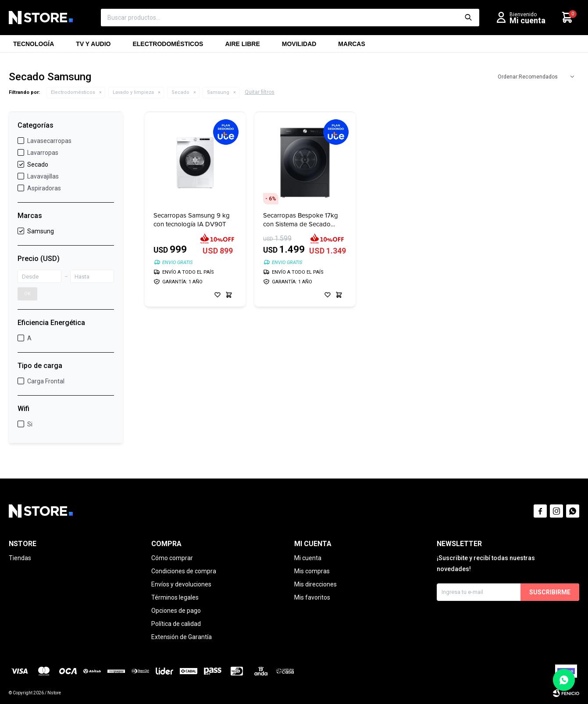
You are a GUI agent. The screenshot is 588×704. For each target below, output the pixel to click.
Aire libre (242, 46)
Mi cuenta (308, 558)
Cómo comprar (172, 558)
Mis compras (312, 571)
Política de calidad (176, 624)
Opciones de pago (176, 611)
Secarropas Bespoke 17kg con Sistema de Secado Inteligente (301, 220)
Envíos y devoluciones (181, 584)
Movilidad (299, 46)
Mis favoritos (312, 597)
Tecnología (34, 46)
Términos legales (175, 597)
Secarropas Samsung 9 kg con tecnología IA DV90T (192, 220)
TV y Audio (93, 46)
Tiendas (20, 558)
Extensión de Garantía (182, 637)
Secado (180, 92)
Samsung (218, 92)
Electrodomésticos (168, 46)
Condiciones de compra (184, 571)
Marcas (351, 46)
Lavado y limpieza (133, 92)
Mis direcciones (315, 584)
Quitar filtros (260, 92)
